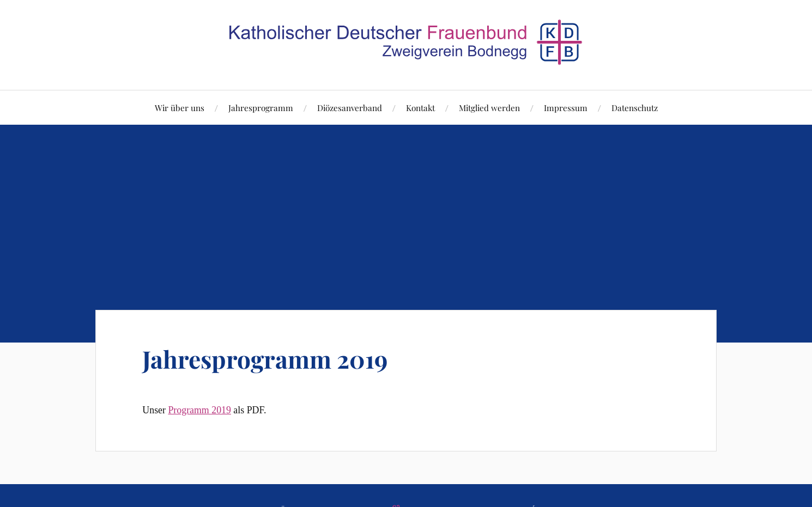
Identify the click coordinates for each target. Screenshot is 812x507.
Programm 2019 (199, 410)
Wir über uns (180, 108)
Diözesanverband (350, 108)
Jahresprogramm (261, 108)
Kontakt (420, 108)
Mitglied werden (489, 108)
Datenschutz (635, 108)
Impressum (566, 108)
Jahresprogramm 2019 (265, 359)
